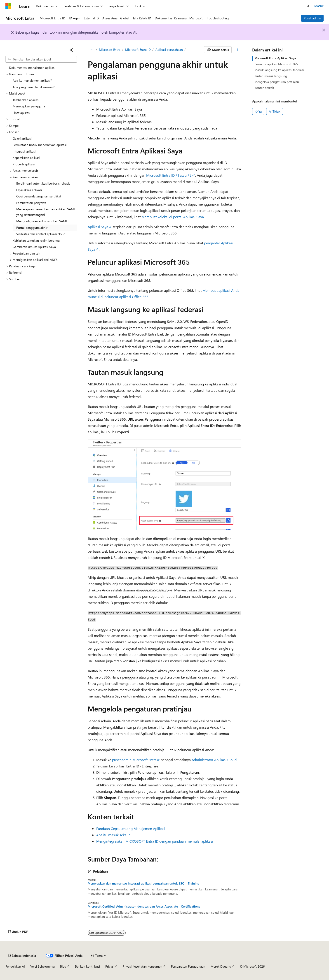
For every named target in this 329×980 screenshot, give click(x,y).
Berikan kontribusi (87, 966)
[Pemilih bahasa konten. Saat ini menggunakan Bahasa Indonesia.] (22, 956)
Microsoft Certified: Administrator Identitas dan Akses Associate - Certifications (144, 906)
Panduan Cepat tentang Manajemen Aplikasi (131, 828)
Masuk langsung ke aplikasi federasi (279, 70)
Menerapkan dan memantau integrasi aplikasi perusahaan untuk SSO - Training (143, 883)
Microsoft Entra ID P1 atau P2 (169, 175)
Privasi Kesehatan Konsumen (142, 966)
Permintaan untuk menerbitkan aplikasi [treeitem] (40, 145)
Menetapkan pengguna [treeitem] (29, 106)
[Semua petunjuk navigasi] (92, 50)
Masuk (319, 6)
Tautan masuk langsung (271, 76)
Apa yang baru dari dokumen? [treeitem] (34, 87)
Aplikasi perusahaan (169, 50)
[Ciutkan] (71, 50)
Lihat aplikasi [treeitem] (21, 113)
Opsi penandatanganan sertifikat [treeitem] (39, 196)
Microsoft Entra (110, 50)
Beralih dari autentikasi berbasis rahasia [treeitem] (43, 183)
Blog (63, 966)
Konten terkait (264, 88)
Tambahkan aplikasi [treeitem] (26, 100)
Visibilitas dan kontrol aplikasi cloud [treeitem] (41, 234)
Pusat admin (312, 18)
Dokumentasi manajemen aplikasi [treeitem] (32, 68)
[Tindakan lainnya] (237, 50)
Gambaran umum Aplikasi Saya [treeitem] (34, 247)
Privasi (110, 966)
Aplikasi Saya (98, 227)
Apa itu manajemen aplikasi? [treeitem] (32, 80)
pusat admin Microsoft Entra (134, 760)
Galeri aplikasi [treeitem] (22, 138)
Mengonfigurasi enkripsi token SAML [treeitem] (42, 221)
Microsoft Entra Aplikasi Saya (275, 58)
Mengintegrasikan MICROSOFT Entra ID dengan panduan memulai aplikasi (155, 841)
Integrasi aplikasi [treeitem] (24, 151)
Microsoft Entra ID (138, 50)
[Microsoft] (8, 6)
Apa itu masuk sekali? (113, 835)
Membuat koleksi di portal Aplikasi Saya (173, 217)
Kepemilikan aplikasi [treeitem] (26, 158)
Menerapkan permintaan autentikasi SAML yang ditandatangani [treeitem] (46, 212)
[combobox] (41, 59)
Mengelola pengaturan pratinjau (277, 82)
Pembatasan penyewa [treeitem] (31, 203)
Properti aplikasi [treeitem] (24, 164)
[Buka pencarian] (308, 6)
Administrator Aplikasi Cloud (214, 760)
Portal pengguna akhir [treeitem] (32, 228)
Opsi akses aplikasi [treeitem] (29, 190)
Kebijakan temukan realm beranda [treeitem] (36, 240)
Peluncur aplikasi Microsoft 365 (276, 64)
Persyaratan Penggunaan (188, 966)
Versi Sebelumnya (42, 966)
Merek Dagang (221, 966)
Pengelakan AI (15, 966)
